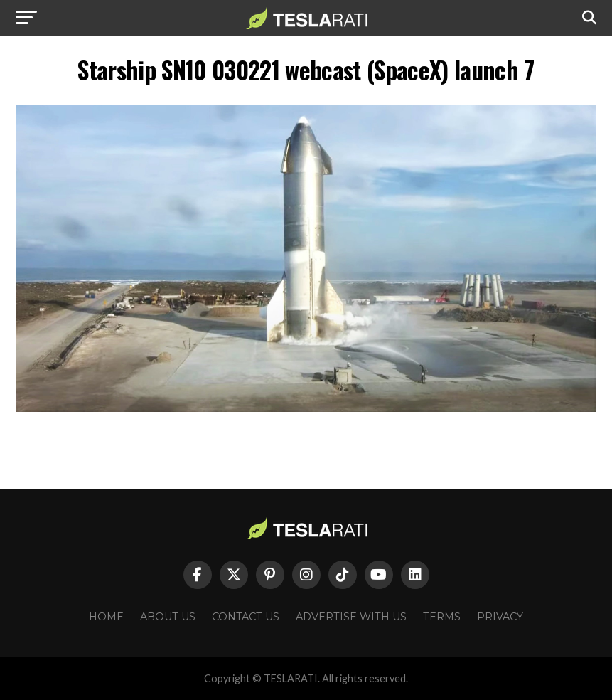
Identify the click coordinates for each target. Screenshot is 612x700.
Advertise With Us (351, 617)
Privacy (500, 617)
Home (106, 617)
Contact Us (246, 617)
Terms (442, 617)
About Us (168, 617)
